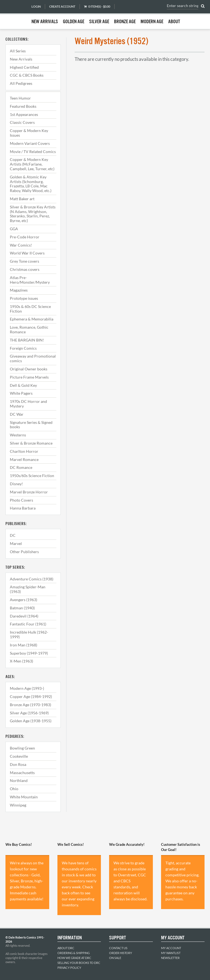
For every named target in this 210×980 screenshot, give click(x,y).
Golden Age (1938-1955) (31, 721)
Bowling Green (22, 748)
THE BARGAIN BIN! (27, 340)
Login (36, 6)
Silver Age (99, 22)
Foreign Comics (23, 348)
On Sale (115, 958)
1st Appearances (24, 114)
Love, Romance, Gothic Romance (29, 329)
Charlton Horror (24, 451)
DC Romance (21, 467)
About (174, 22)
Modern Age (152, 22)
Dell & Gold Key (23, 385)
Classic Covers (22, 122)
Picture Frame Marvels (29, 377)
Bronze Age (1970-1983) (30, 705)
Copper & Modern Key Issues (29, 133)
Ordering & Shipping (74, 953)
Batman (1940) (22, 608)
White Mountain (24, 797)
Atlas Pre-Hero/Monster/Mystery (30, 280)
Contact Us (118, 948)
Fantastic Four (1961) (28, 624)
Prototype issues (24, 298)
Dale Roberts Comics (16, 14)
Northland (19, 780)
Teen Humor (20, 98)
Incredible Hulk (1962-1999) (29, 634)
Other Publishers (24, 552)
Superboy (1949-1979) (29, 653)
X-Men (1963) (21, 661)
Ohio (14, 789)
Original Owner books (29, 369)
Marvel (16, 543)
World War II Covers (27, 253)
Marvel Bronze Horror (29, 492)
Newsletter (170, 958)
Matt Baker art (22, 199)
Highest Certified (24, 67)
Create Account (62, 6)
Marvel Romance (24, 459)
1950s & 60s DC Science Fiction (30, 309)
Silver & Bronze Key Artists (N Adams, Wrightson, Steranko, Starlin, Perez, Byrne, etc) (33, 214)
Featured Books (23, 106)
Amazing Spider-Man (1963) (28, 589)
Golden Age (74, 22)
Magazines (19, 290)
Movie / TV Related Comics (33, 152)
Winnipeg (18, 805)
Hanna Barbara (23, 508)
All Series (18, 51)
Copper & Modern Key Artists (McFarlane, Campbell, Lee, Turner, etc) (32, 164)
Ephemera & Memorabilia (32, 319)
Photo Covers (21, 500)
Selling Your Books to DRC (79, 963)
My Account (171, 948)
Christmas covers (25, 269)
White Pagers (21, 393)
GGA (14, 229)
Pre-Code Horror (25, 237)
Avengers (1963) (24, 600)
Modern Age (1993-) (27, 688)
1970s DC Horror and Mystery (28, 404)
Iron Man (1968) (24, 645)
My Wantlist (171, 953)
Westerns (18, 435)
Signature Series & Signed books (31, 425)
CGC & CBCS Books (27, 75)
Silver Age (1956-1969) (29, 713)
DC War (17, 414)
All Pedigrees (21, 83)
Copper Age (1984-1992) (31, 696)
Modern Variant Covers (30, 143)
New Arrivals (45, 22)
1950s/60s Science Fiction (32, 476)
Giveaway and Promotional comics (33, 358)
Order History (121, 953)
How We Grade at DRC (74, 958)
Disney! (16, 484)
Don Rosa (18, 764)
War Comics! (21, 245)
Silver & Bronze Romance (31, 443)
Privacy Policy (69, 968)
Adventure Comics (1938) (32, 579)
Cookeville (19, 756)
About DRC (66, 948)
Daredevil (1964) (24, 616)
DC (13, 535)
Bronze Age (125, 22)
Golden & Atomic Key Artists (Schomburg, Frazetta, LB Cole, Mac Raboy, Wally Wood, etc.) (31, 184)
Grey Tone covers (24, 261)
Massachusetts (22, 773)
